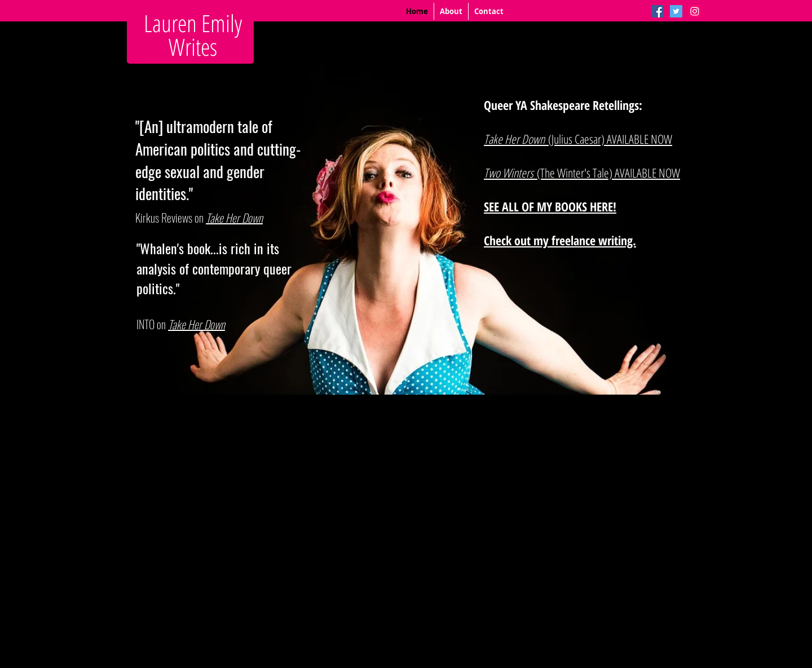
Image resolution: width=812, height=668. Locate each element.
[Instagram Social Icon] (695, 11)
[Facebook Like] (200, 397)
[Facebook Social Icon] (657, 11)
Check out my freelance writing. (560, 240)
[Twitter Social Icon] (676, 11)
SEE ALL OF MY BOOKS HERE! (550, 206)
